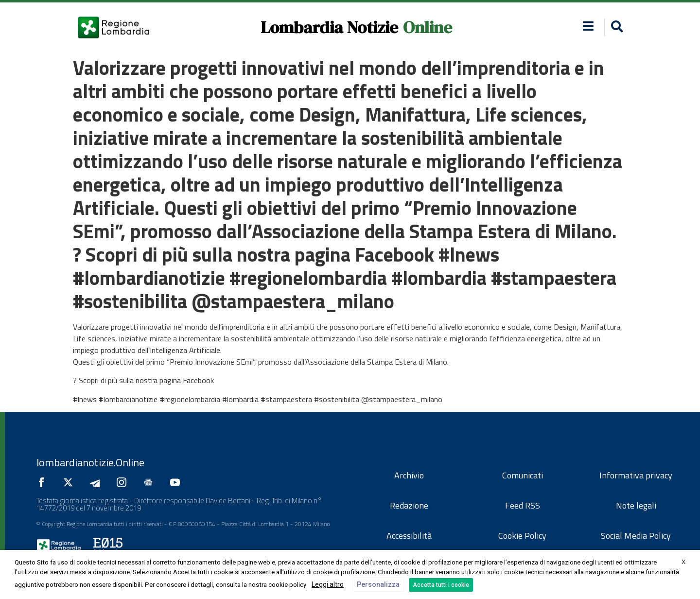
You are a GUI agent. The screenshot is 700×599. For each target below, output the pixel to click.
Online (428, 27)
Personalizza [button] (378, 584)
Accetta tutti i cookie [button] (441, 585)
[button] (616, 27)
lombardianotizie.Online (90, 462)
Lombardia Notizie (329, 27)
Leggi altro (328, 584)
